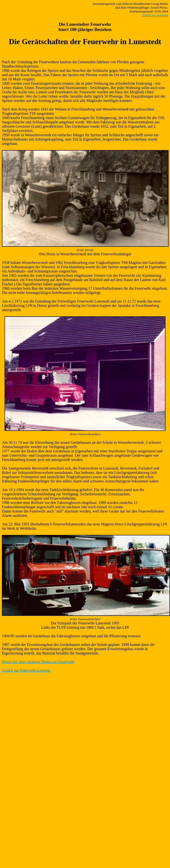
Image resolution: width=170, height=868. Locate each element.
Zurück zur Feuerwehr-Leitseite (26, 670)
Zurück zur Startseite (155, 15)
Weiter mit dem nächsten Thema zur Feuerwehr (38, 662)
